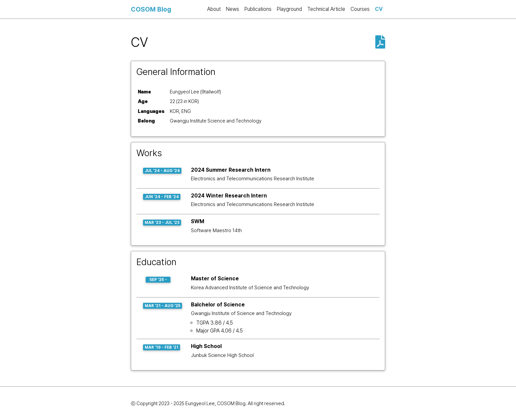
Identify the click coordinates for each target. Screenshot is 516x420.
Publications (258, 9)
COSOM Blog (151, 9)
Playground (289, 9)
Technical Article (326, 9)
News (233, 9)
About (214, 9)
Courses (360, 9)
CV (380, 9)
